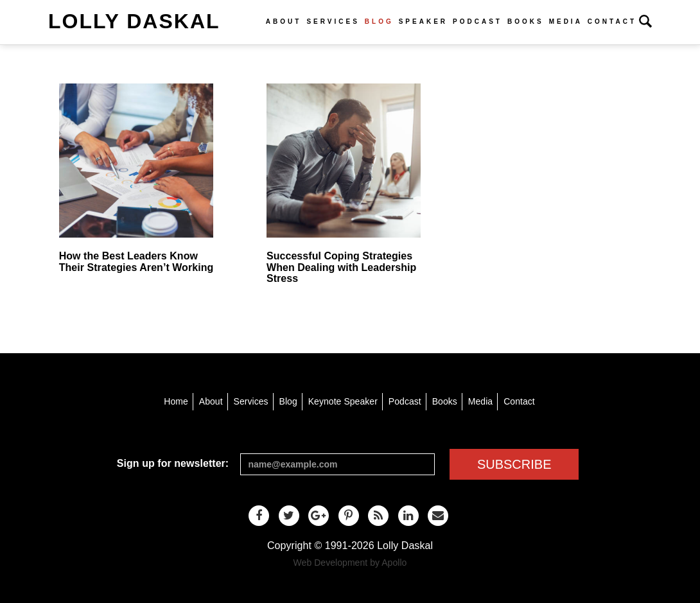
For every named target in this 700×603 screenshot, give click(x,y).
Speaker (423, 22)
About (284, 22)
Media (566, 22)
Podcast (477, 22)
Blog (379, 22)
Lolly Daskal (134, 21)
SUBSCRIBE (514, 464)
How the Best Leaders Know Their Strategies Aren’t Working (136, 262)
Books (526, 22)
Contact (612, 22)
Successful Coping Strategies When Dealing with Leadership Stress (341, 267)
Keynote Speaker (343, 401)
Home (176, 401)
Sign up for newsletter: (173, 463)
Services (333, 22)
